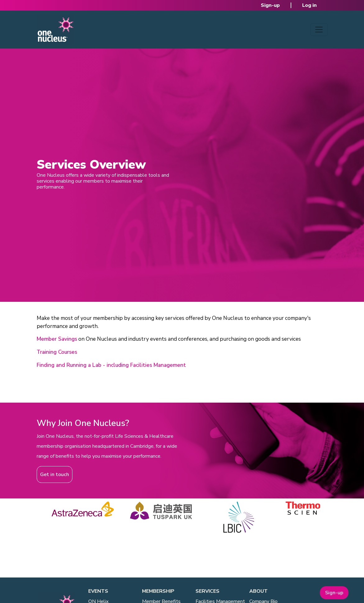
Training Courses (57, 352)
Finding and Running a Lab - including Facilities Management (111, 365)
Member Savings (57, 339)
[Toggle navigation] (319, 30)
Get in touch (55, 474)
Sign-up (270, 5)
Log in (309, 5)
